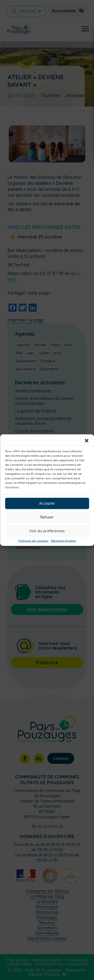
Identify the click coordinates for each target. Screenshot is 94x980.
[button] (86, 440)
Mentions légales (63, 541)
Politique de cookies (33, 541)
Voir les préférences (47, 531)
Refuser (47, 517)
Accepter (47, 503)
